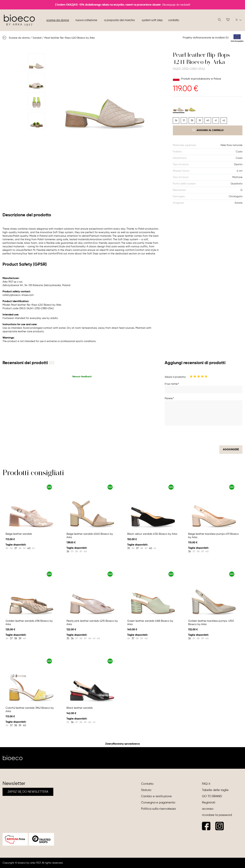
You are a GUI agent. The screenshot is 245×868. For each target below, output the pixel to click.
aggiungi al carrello (208, 130)
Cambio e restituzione (156, 796)
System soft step (152, 20)
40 (208, 121)
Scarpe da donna (58, 20)
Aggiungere (231, 450)
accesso (208, 809)
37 (184, 121)
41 (216, 121)
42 (224, 121)
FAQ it (206, 784)
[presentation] (217, 435)
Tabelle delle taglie (215, 790)
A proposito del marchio (119, 20)
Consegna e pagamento (158, 803)
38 (192, 121)
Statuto (146, 790)
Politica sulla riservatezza (158, 809)
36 (176, 121)
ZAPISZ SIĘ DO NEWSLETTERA (28, 792)
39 (200, 121)
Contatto (174, 20)
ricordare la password (217, 815)
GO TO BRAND (212, 796)
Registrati (209, 803)
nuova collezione (86, 20)
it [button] (239, 20)
